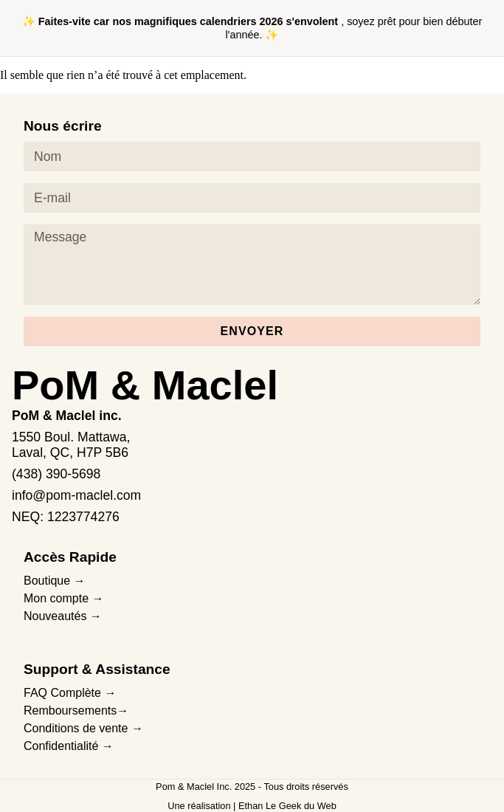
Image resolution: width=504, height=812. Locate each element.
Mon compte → (63, 598)
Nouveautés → (63, 616)
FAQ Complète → (70, 693)
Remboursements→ (76, 710)
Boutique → (55, 581)
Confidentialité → (69, 746)
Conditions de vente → (83, 728)
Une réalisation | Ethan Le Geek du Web (252, 806)
